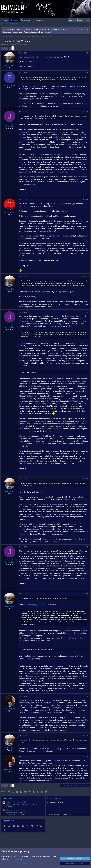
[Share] (84, 53)
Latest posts (8, 798)
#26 (87, 312)
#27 (87, 479)
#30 (87, 696)
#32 (87, 757)
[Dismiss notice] (88, 29)
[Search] (88, 20)
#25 (87, 276)
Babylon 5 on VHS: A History (17, 802)
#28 (87, 547)
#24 (87, 200)
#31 (87, 735)
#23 (87, 112)
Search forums (15, 24)
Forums (15, 20)
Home (5, 20)
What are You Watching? (16, 810)
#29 (87, 594)
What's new (26, 20)
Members (40, 20)
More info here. (56, 32)
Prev (5, 48)
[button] (32, 20)
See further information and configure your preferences (23, 863)
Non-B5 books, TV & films (15, 814)
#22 (87, 73)
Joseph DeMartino (9, 44)
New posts (5, 24)
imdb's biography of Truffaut (35, 605)
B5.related (10, 806)
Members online (55, 798)
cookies (18, 856)
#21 (87, 53)
